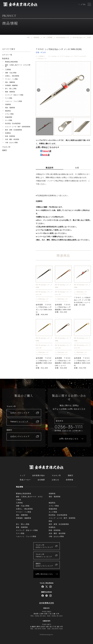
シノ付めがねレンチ (41, 59)
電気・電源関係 (9, 108)
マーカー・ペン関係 (10, 79)
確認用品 (6, 111)
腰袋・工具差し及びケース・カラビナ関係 (16, 66)
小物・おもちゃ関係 (10, 142)
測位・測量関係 (9, 82)
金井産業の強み (39, 475)
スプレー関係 (8, 114)
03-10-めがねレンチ (54, 56)
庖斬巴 (5, 150)
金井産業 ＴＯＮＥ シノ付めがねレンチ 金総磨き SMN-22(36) (82, 363)
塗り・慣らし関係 (9, 88)
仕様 (77, 168)
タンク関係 (7, 120)
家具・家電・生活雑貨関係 (12, 130)
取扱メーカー (25, 480)
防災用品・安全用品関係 (11, 123)
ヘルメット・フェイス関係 (12, 101)
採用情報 (70, 480)
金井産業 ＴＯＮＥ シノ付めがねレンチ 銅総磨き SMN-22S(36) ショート (63, 363)
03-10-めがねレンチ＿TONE (69, 56)
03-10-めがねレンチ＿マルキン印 (44, 293)
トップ (23, 475)
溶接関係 (6, 104)
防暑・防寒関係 (9, 136)
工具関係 (6, 69)
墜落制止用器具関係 (10, 62)
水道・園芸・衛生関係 (11, 139)
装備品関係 (7, 117)
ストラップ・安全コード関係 (13, 95)
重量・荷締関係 (9, 92)
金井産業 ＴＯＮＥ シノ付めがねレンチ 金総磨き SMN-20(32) (44, 363)
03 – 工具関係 (40, 56)
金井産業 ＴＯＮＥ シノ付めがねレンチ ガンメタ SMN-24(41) (44, 309)
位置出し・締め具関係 (11, 76)
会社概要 (41, 480)
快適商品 (6, 133)
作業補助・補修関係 (10, 85)
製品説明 (49, 168)
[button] (88, 90)
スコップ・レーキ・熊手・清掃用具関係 (16, 127)
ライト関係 (7, 98)
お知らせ (55, 480)
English (84, 4)
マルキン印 (82, 56)
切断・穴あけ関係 (9, 73)
